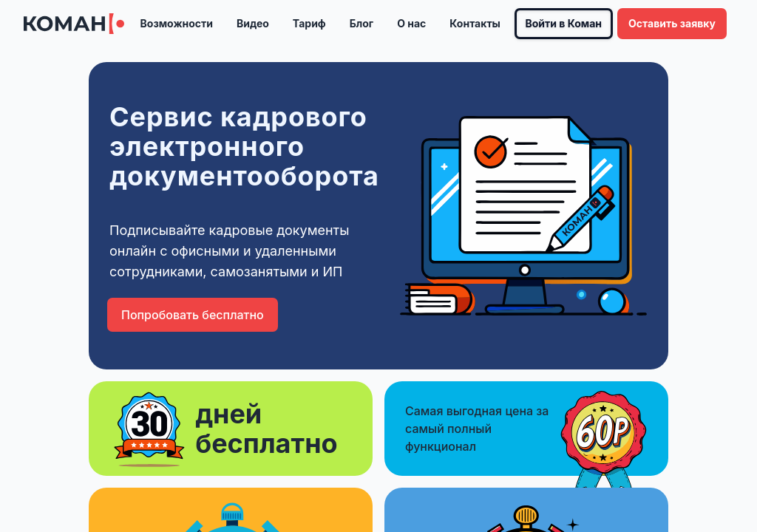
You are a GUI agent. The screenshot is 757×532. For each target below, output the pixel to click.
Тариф (309, 23)
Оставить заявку (672, 23)
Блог (361, 23)
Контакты (475, 23)
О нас (411, 23)
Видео (253, 23)
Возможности (177, 23)
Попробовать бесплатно (193, 315)
